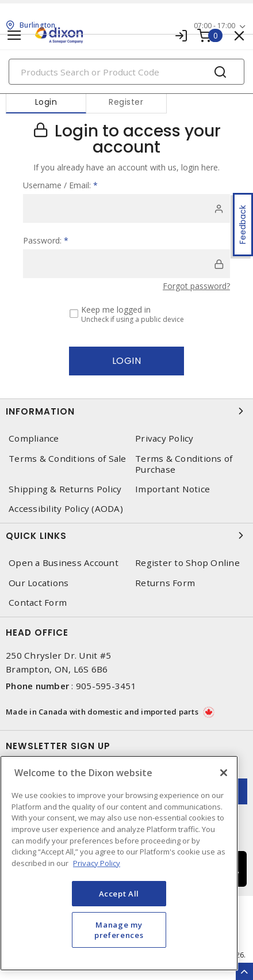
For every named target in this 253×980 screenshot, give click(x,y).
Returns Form (165, 583)
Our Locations (39, 583)
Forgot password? (196, 286)
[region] (119, 863)
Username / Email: (60, 185)
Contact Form (38, 603)
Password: (46, 240)
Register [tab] (126, 102)
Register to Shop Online (187, 563)
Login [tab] (46, 102)
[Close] (224, 773)
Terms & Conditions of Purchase (184, 464)
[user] (126, 208)
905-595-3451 (106, 686)
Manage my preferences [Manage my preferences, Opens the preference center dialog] (119, 930)
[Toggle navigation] (14, 35)
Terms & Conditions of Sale (68, 459)
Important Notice (172, 489)
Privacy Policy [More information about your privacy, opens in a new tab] (97, 863)
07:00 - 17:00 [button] (214, 26)
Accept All (119, 894)
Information (126, 411)
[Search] (126, 72)
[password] (126, 264)
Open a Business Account (64, 563)
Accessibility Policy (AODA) (66, 509)
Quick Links (126, 535)
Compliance (34, 438)
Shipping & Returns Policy (65, 489)
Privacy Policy (164, 438)
